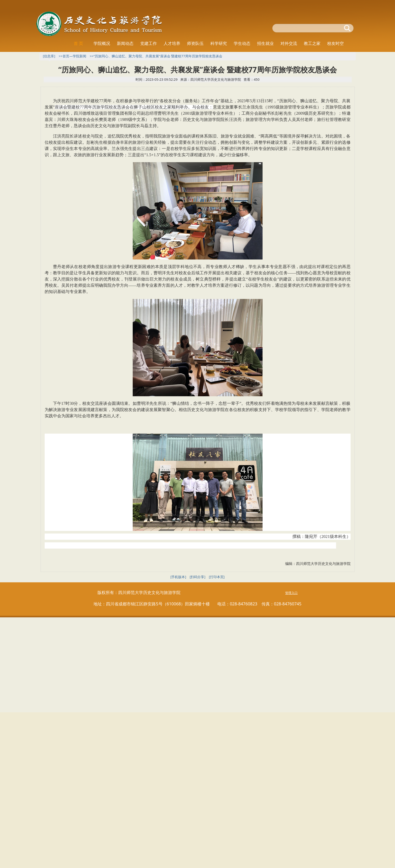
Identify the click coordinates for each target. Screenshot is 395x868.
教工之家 (312, 43)
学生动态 (242, 43)
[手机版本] (178, 577)
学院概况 (102, 43)
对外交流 (289, 43)
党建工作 (149, 43)
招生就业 (265, 43)
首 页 (78, 43)
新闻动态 (125, 43)
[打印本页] (217, 577)
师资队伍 (195, 43)
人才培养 (172, 43)
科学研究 (219, 43)
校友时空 (336, 43)
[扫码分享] (197, 577)
